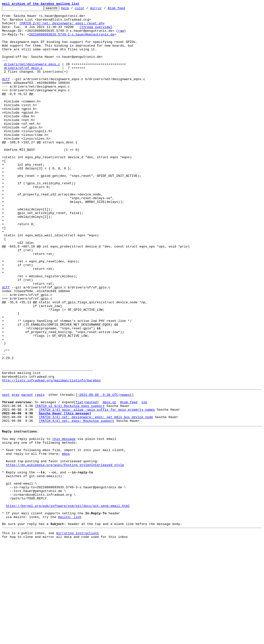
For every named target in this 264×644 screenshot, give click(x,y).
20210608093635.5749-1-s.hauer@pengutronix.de (72, 40)
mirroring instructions (77, 634)
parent (27, 471)
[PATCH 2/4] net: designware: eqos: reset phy (62, 27)
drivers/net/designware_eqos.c (32, 76)
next (6, 471)
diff (6, 94)
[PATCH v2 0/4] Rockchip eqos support (70, 485)
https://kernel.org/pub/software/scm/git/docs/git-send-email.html (68, 603)
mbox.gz (110, 480)
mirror (104, 9)
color (87, 9)
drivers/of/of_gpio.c (23, 80)
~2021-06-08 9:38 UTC (98, 471)
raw (121, 36)
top (144, 480)
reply (40, 471)
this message (64, 523)
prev (16, 471)
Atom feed (124, 9)
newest (126, 471)
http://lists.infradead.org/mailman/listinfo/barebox (51, 455)
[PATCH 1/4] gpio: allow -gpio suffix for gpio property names (97, 489)
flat (79, 480)
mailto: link (70, 616)
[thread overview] (96, 31)
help (73, 9)
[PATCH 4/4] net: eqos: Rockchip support (76, 502)
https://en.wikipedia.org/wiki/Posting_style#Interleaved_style (65, 554)
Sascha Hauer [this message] (65, 493)
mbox (66, 541)
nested (91, 480)
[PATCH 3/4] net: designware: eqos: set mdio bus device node (96, 498)
